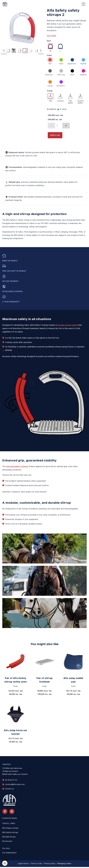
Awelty (14, 818)
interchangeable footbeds (17, 466)
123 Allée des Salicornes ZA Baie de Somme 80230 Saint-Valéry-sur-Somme (15, 771)
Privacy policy (50, 864)
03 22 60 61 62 (11, 780)
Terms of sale (36, 864)
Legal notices (23, 864)
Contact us (10, 789)
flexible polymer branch (68, 325)
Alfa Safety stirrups (10, 832)
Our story (6, 848)
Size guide (51, 36)
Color (49, 55)
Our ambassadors (9, 853)
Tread (50, 91)
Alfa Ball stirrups (9, 837)
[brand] (5, 4)
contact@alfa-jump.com (15, 784)
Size (49, 41)
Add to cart (55, 135)
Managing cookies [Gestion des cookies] (64, 864)
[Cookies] (5, 863)
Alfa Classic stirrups (10, 828)
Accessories (7, 841)
